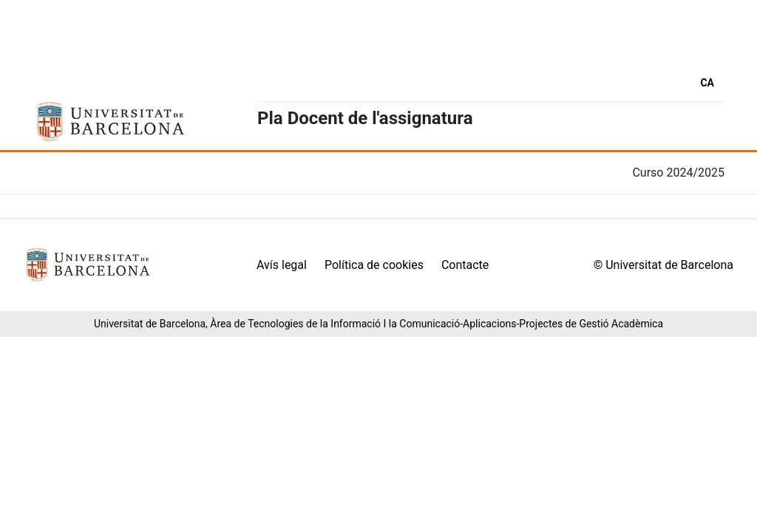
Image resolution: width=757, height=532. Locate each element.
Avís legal (282, 265)
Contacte (465, 265)
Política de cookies (374, 265)
